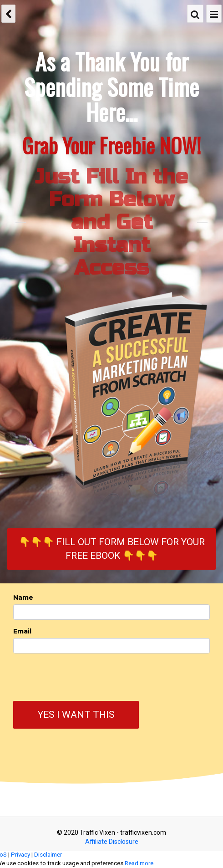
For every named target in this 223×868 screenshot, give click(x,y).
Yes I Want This (76, 715)
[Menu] (214, 14)
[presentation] (59, 678)
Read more (139, 863)
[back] (8, 14)
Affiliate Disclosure (112, 842)
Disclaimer (48, 855)
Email (22, 631)
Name (23, 597)
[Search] (195, 14)
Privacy (20, 855)
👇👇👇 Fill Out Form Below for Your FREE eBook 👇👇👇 (112, 549)
